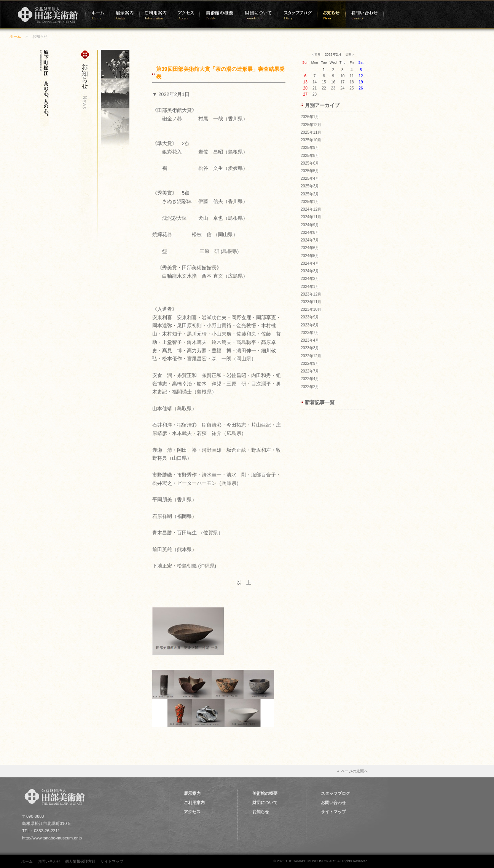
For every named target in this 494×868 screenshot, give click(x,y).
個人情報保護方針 (80, 861)
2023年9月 (310, 317)
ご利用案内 (194, 802)
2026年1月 (310, 117)
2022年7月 (310, 371)
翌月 (349, 55)
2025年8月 (310, 156)
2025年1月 (310, 202)
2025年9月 (310, 148)
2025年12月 (311, 125)
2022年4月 (310, 379)
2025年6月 (310, 163)
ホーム (15, 36)
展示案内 (192, 793)
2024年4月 (310, 263)
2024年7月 (310, 240)
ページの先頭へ (354, 771)
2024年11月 (311, 217)
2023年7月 (310, 333)
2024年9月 (310, 225)
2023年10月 (311, 309)
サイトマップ (333, 812)
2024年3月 (310, 271)
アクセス (192, 812)
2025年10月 (311, 140)
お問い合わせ (333, 802)
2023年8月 (310, 325)
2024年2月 (310, 279)
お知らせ (261, 812)
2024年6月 (310, 248)
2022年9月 (310, 364)
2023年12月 (311, 294)
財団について (265, 802)
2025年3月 (310, 186)
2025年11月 (311, 132)
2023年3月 (310, 348)
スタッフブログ (335, 793)
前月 (317, 55)
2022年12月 (311, 356)
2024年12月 (311, 209)
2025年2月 (310, 194)
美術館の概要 (265, 793)
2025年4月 (310, 178)
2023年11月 (311, 302)
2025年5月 (310, 171)
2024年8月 (310, 233)
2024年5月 (310, 256)
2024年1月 (310, 287)
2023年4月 (310, 340)
